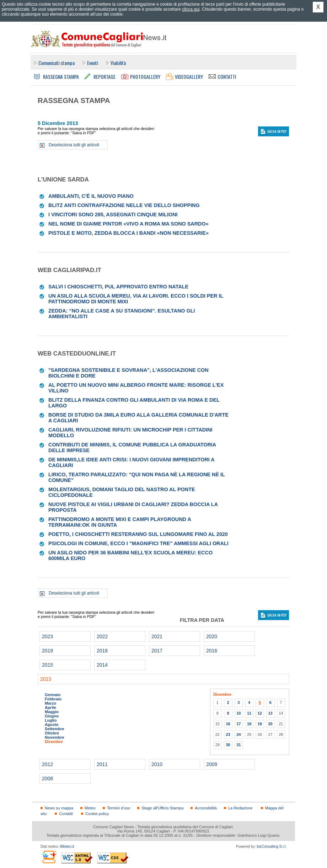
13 (270, 713)
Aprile (50, 707)
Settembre (55, 729)
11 (249, 713)
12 (260, 713)
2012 (47, 764)
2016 (212, 651)
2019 (47, 651)
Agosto (52, 725)
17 (238, 724)
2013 (46, 679)
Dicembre (54, 742)
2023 (47, 636)
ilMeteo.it (67, 847)
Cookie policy (97, 814)
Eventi (93, 63)
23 (228, 734)
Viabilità (118, 63)
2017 (157, 651)
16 (228, 724)
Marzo (50, 703)
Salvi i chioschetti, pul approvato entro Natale (118, 287)
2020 (212, 636)
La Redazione (240, 808)
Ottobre (52, 733)
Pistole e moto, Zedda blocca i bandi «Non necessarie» (128, 233)
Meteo (90, 808)
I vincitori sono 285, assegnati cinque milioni (113, 215)
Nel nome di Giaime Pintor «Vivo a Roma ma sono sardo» (128, 224)
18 (249, 724)
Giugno (52, 716)
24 (238, 734)
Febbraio (53, 699)
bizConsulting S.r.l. (272, 847)
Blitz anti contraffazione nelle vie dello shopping (124, 205)
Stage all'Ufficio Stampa (162, 808)
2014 (102, 665)
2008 (47, 779)
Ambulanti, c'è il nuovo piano (91, 196)
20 (270, 724)
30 (228, 745)
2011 (102, 764)
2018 (102, 651)
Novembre (55, 737)
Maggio (52, 712)
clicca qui (191, 9)
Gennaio (53, 695)
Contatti (66, 814)
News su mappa (59, 808)
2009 (212, 764)
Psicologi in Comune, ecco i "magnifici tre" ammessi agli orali (138, 543)
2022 (102, 636)
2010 (157, 764)
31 (238, 745)
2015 (47, 665)
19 (260, 724)
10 (238, 713)
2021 (157, 636)
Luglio (51, 720)
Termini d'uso (119, 808)
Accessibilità (206, 808)
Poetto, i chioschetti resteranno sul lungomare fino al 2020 (138, 534)
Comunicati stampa (57, 63)
